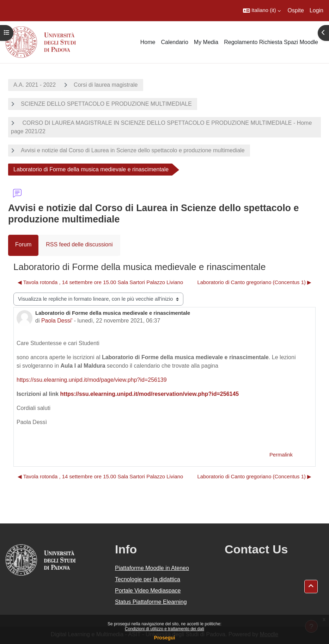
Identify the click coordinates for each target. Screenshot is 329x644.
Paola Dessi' (57, 321)
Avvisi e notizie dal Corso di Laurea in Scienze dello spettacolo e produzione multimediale (133, 150)
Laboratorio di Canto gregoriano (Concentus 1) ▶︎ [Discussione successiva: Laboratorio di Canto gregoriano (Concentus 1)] (254, 282)
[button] (262, 11)
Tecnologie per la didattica (148, 579)
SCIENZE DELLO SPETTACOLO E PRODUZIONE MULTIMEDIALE (106, 104)
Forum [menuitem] (23, 244)
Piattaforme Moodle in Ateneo (152, 568)
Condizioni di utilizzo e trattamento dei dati (164, 629)
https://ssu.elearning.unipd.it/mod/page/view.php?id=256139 (92, 380)
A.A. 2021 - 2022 (35, 85)
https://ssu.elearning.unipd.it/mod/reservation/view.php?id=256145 (150, 394)
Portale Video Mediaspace (148, 591)
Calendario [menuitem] (174, 42)
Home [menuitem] (148, 42)
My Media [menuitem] (206, 42)
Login (316, 10)
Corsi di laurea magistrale (106, 85)
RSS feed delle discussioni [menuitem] (79, 244)
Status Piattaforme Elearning (151, 602)
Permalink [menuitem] (281, 455)
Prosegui (165, 638)
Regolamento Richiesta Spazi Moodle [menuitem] (271, 42)
